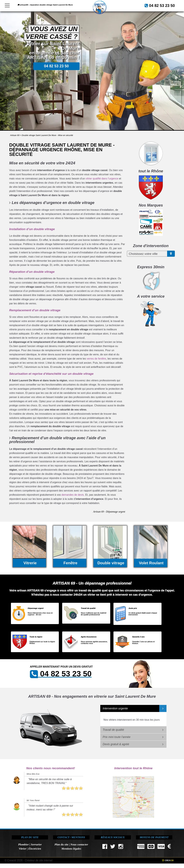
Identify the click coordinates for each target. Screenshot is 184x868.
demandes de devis (73, 495)
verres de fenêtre (96, 359)
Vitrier (23, 849)
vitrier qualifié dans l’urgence (102, 179)
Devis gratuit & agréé (116, 744)
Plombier (23, 844)
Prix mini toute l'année (117, 737)
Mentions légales (71, 849)
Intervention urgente (115, 708)
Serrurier (36, 844)
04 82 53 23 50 (75, 14)
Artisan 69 (15, 135)
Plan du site (61, 844)
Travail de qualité (113, 730)
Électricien (35, 849)
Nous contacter (79, 844)
